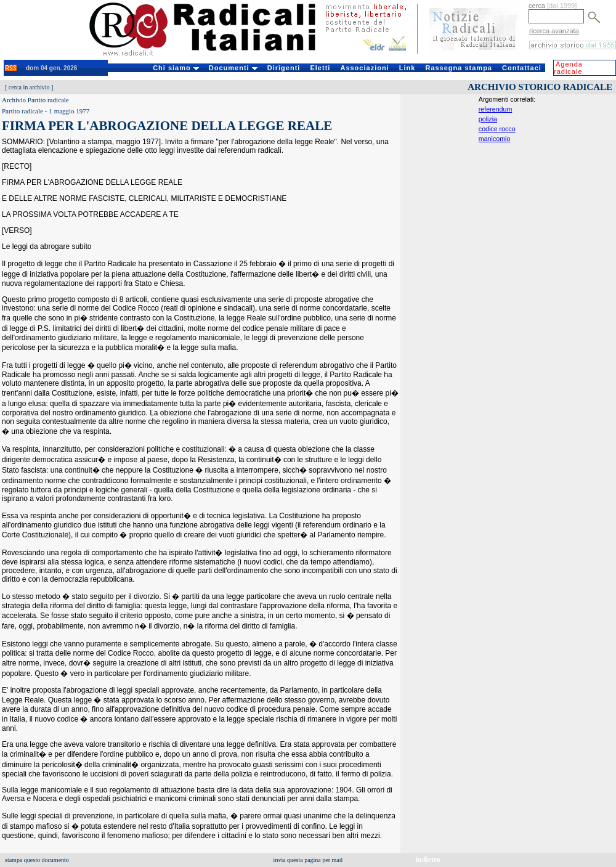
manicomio (495, 139)
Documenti (233, 68)
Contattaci (522, 68)
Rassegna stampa (459, 68)
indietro (428, 860)
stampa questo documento (37, 860)
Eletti (320, 68)
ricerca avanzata (554, 31)
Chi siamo (176, 68)
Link (407, 68)
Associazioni (364, 68)
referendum (496, 109)
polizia (488, 119)
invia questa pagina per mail (308, 860)
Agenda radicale (568, 68)
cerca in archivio (29, 87)
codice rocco (497, 129)
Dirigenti (284, 68)
